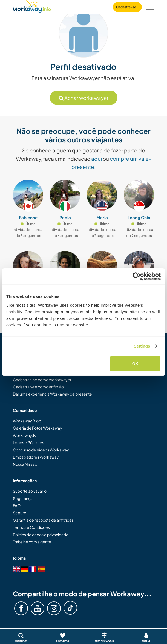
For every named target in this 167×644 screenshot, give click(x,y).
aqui (97, 159)
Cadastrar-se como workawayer (42, 380)
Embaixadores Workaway (36, 457)
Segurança (23, 498)
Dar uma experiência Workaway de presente (52, 394)
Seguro (20, 513)
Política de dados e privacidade (41, 535)
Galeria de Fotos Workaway (38, 428)
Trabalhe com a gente (32, 542)
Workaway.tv (25, 435)
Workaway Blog (27, 421)
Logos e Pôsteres (28, 442)
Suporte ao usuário (30, 491)
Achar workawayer (84, 98)
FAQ (17, 505)
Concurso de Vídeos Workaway (41, 450)
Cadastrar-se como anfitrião (38, 387)
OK (135, 363)
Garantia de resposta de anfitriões (43, 520)
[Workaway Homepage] (32, 6)
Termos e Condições (31, 527)
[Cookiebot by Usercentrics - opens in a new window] (137, 276)
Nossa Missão (25, 464)
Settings (142, 346)
